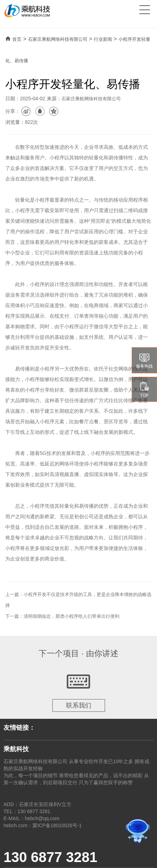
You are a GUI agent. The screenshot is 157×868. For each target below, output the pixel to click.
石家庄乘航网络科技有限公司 (58, 39)
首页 (17, 39)
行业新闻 (103, 39)
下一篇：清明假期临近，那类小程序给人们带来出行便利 (62, 616)
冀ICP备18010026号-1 (57, 825)
